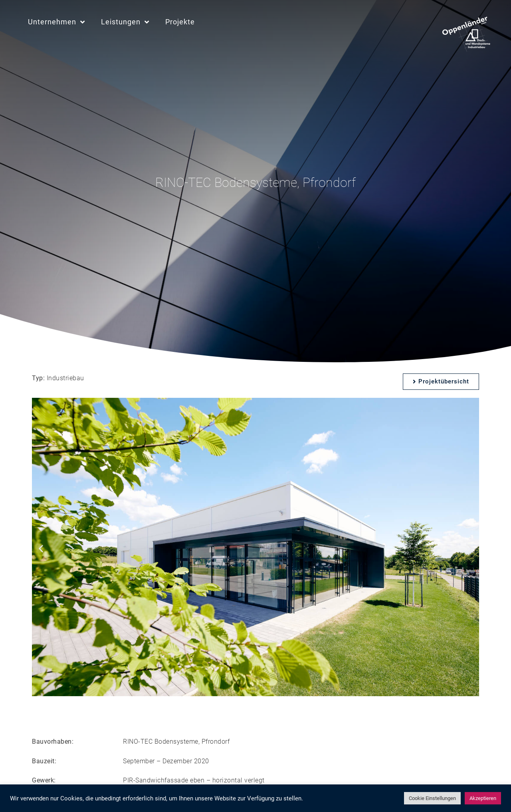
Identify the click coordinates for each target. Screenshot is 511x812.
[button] (41, 549)
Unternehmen (56, 22)
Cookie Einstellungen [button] (432, 798)
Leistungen (125, 22)
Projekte (180, 22)
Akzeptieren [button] (483, 798)
